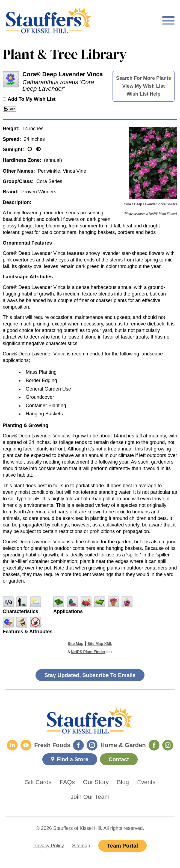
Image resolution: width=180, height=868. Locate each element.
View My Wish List (144, 86)
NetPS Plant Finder (162, 214)
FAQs (67, 782)
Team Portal (123, 846)
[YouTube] (26, 745)
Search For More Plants (144, 78)
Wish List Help (144, 94)
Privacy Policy (49, 846)
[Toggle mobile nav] (168, 21)
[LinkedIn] (12, 745)
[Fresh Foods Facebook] (78, 745)
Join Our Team (90, 797)
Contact (119, 759)
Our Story (96, 782)
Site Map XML (100, 644)
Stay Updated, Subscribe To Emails (90, 675)
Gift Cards (38, 782)
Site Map (76, 644)
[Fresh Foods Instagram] (92, 745)
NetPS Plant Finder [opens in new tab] (88, 652)
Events (146, 782)
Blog (123, 782)
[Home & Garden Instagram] (168, 745)
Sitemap (81, 846)
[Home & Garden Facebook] (154, 745)
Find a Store (73, 759)
